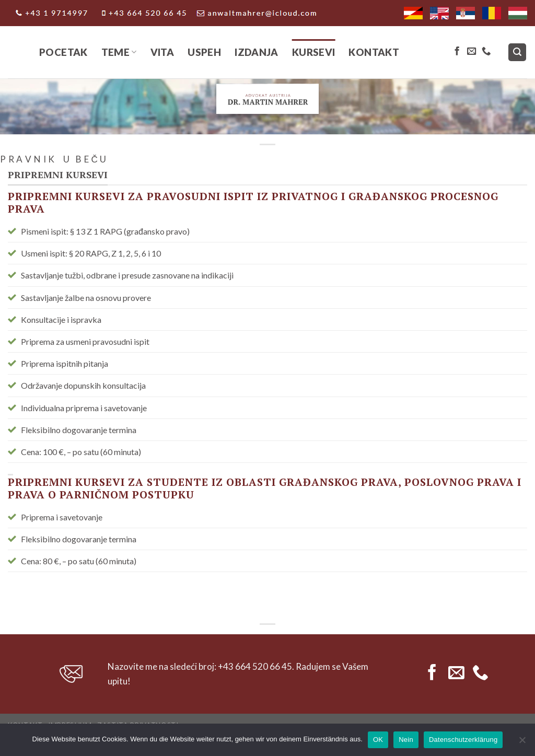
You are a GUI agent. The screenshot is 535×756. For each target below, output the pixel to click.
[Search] (517, 53)
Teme (119, 52)
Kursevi (314, 52)
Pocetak (63, 52)
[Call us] (486, 52)
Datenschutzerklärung (463, 740)
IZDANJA (257, 52)
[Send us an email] (472, 52)
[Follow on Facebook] (457, 52)
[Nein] (522, 743)
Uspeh (204, 52)
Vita (162, 52)
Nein (406, 740)
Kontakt (374, 52)
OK (378, 740)
